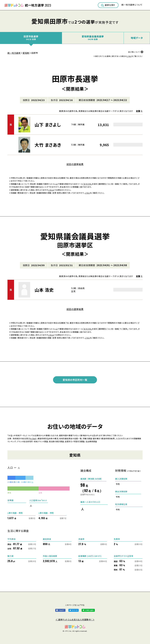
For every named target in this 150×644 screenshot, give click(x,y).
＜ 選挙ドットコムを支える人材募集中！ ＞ (75, 620)
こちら (129, 56)
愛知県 (26, 53)
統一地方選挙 (14, 53)
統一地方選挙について (132, 5)
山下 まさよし (48, 125)
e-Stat (33, 438)
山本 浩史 (44, 290)
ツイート (75, 610)
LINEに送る (89, 610)
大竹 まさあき (48, 145)
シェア (61, 610)
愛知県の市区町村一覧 (75, 380)
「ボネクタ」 (88, 184)
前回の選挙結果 (75, 164)
